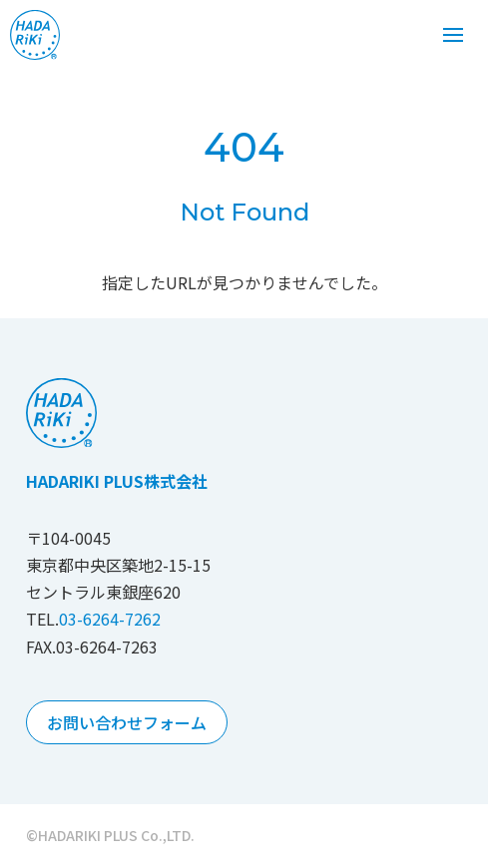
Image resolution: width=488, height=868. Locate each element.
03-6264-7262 (110, 619)
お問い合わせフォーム (127, 722)
